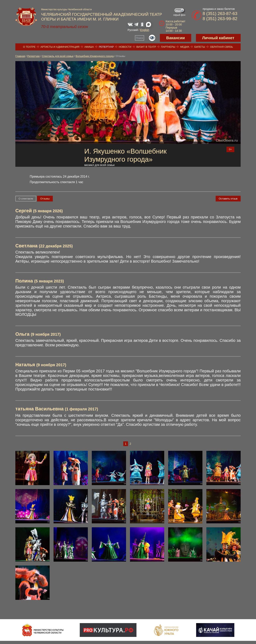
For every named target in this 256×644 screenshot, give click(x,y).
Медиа (185, 47)
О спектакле (26, 199)
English (145, 30)
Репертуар (106, 47)
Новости (125, 47)
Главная (20, 56)
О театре (29, 47)
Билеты (200, 47)
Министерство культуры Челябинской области (66, 9)
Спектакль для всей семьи (58, 56)
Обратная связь (221, 47)
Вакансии (176, 38)
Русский (133, 30)
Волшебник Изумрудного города (95, 56)
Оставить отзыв (228, 199)
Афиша (89, 47)
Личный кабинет (218, 38)
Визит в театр (146, 47)
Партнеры (168, 47)
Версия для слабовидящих (152, 38)
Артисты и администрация (60, 47)
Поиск (140, 38)
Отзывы (45, 199)
